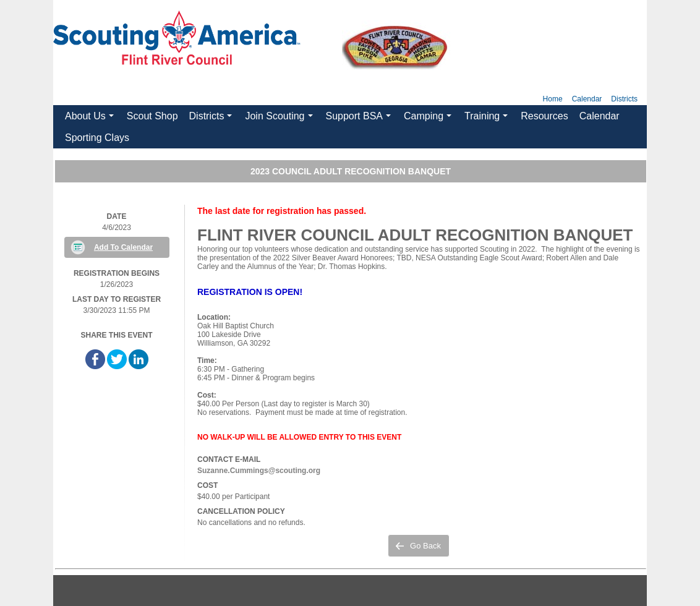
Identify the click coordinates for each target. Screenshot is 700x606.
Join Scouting (280, 119)
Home (553, 99)
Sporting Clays (97, 138)
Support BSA (360, 119)
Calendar (587, 99)
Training (488, 119)
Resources (544, 116)
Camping (429, 119)
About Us (91, 119)
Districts (624, 99)
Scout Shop (152, 116)
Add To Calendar (123, 247)
